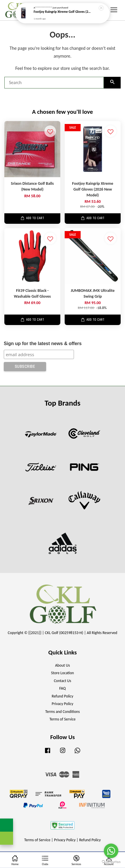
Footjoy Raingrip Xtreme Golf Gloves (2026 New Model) (63, 10)
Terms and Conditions (62, 712)
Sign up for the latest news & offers (43, 344)
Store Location (62, 673)
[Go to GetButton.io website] (111, 862)
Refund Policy (62, 696)
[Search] (54, 83)
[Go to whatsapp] (111, 851)
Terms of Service (62, 719)
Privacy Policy (62, 704)
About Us (62, 665)
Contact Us (63, 681)
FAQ (62, 688)
